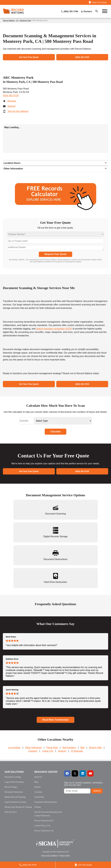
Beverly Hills (95, 748)
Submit (97, 791)
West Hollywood (34, 748)
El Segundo (77, 751)
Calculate (55, 432)
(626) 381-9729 (11, 96)
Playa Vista (52, 748)
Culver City (48, 751)
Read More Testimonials (55, 720)
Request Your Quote (55, 254)
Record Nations (9, 20)
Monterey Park (25, 20)
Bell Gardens (69, 748)
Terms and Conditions (49, 856)
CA (17, 20)
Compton (33, 751)
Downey (62, 751)
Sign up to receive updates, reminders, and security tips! (84, 784)
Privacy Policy (65, 856)
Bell (82, 748)
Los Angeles (14, 748)
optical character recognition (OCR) (54, 329)
